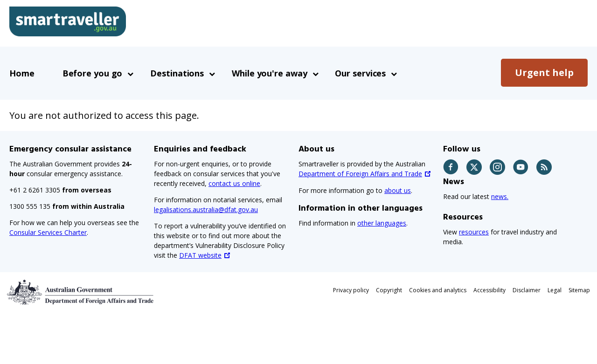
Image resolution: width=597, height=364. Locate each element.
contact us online (234, 183)
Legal (555, 290)
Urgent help (544, 72)
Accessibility (489, 290)
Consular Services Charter (48, 232)
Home (22, 73)
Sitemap (579, 290)
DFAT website (200, 255)
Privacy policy (351, 290)
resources (474, 232)
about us (398, 190)
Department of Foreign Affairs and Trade (360, 174)
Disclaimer (527, 290)
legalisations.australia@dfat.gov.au (206, 209)
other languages (382, 223)
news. (500, 196)
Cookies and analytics (438, 290)
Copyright (389, 290)
